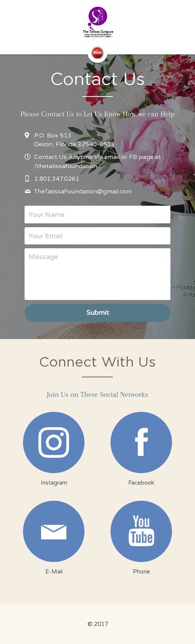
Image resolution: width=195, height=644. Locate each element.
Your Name (46, 214)
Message (43, 257)
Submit (98, 313)
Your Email (45, 236)
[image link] (98, 23)
